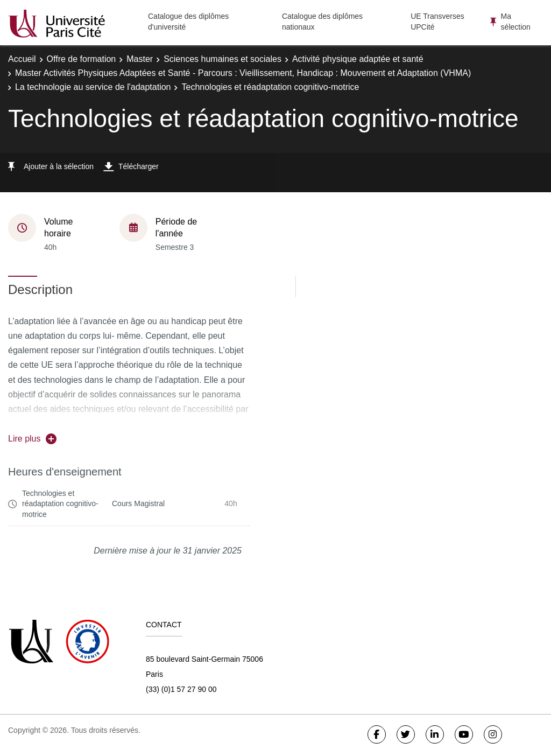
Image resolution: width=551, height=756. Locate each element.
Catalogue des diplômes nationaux (322, 22)
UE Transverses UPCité (437, 22)
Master (140, 59)
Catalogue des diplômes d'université (188, 22)
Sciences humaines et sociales (222, 59)
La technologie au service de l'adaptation (93, 87)
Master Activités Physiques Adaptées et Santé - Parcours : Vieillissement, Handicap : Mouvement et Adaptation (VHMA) (243, 73)
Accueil (22, 59)
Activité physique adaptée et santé (358, 59)
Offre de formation (82, 59)
